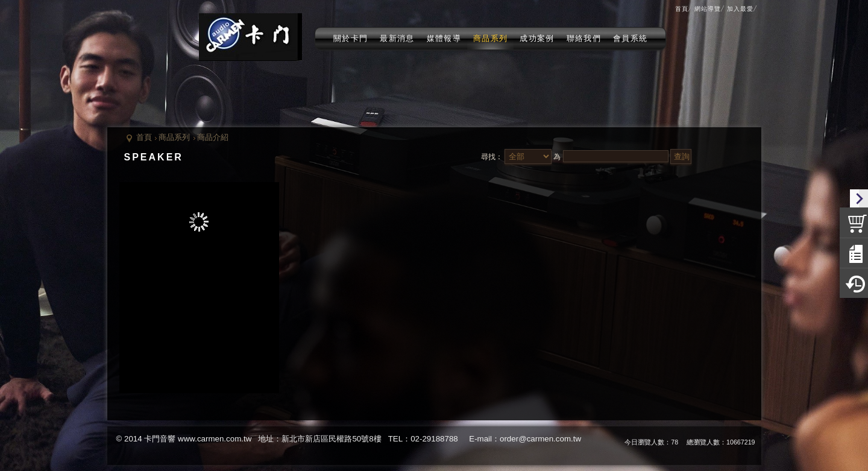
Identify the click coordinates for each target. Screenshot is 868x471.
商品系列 (174, 137)
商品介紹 (213, 137)
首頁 (144, 137)
